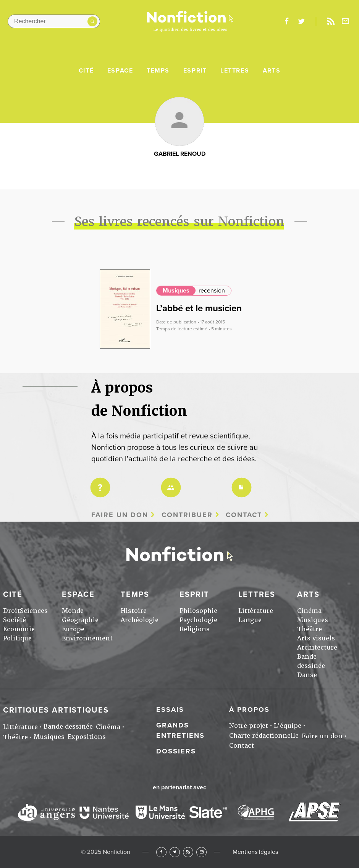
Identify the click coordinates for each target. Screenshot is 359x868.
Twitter (175, 852)
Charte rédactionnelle (264, 736)
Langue (250, 620)
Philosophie (198, 611)
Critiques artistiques (56, 710)
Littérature (256, 611)
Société (15, 620)
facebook (286, 21)
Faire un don (120, 515)
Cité (86, 71)
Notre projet (249, 726)
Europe (73, 629)
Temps (158, 71)
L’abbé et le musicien (199, 308)
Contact (244, 515)
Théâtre (310, 629)
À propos (249, 710)
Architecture (317, 647)
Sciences (34, 611)
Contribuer (187, 515)
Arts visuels (316, 638)
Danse (307, 675)
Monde (73, 611)
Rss (331, 21)
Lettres (235, 71)
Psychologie (198, 620)
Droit (11, 611)
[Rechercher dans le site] (54, 21)
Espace (120, 71)
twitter (301, 21)
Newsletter (346, 21)
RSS (188, 852)
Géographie (80, 620)
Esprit (195, 71)
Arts (272, 71)
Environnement (87, 638)
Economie (19, 629)
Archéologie (140, 620)
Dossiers (176, 751)
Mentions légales (255, 852)
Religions (195, 629)
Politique (17, 638)
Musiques (176, 291)
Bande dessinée (68, 727)
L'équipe (288, 726)
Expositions (87, 737)
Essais (170, 710)
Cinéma (309, 611)
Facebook (161, 852)
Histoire (134, 611)
